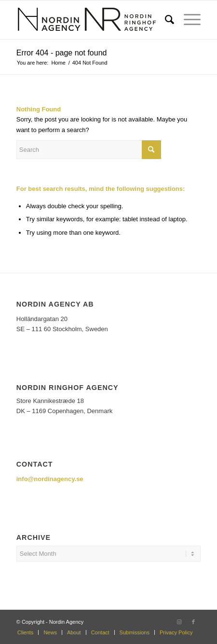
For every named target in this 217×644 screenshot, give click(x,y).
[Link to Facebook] (193, 622)
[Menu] (187, 20)
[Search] (165, 20)
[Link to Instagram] (179, 622)
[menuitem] (165, 20)
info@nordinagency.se (50, 479)
